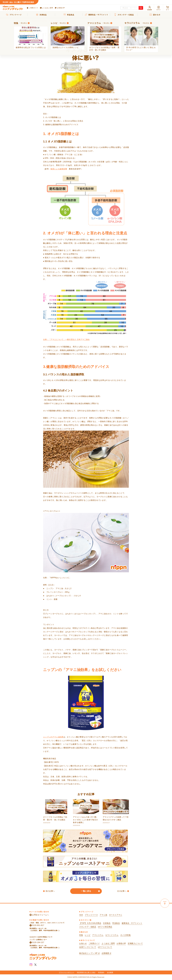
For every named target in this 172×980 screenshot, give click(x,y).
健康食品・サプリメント (132, 923)
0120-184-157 (37, 942)
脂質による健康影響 (59, 169)
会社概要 (110, 972)
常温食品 (116, 923)
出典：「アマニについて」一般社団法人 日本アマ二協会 (66, 339)
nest (81, 915)
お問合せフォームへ (39, 915)
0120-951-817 (37, 925)
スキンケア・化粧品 (88, 927)
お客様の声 (60, 8)
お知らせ (83, 943)
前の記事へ (50, 891)
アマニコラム (98, 935)
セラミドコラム (112, 935)
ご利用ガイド (32, 8)
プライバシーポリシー (66, 972)
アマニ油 (103, 915)
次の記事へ (122, 891)
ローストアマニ (116, 915)
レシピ (88, 935)
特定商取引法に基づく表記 (86, 972)
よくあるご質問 (46, 8)
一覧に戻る (86, 891)
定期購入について (135, 943)
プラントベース (91, 915)
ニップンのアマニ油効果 (53, 737)
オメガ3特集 (126, 935)
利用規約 (101, 972)
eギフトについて (105, 947)
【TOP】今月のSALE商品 (90, 923)
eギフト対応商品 (105, 927)
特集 (81, 935)
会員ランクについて (88, 947)
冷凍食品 (107, 923)
